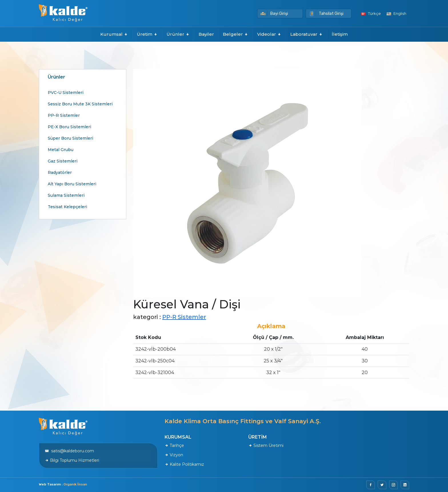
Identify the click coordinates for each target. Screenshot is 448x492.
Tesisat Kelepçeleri (67, 207)
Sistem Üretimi (266, 445)
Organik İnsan (75, 484)
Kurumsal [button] (114, 34)
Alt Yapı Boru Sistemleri (72, 184)
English (396, 13)
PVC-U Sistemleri (66, 93)
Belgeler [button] (236, 34)
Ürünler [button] (178, 34)
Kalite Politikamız (184, 464)
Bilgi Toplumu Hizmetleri (72, 460)
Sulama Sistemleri (66, 195)
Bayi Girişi (274, 14)
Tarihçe (174, 445)
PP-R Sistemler (64, 115)
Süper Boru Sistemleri (70, 138)
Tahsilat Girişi (326, 14)
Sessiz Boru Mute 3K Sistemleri (80, 104)
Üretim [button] (147, 34)
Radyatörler (60, 172)
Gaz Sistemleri (63, 161)
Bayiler (206, 34)
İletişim (340, 34)
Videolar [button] (269, 34)
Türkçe (371, 13)
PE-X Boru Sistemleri (69, 127)
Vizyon (174, 455)
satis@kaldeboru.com (69, 451)
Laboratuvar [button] (307, 34)
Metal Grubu (61, 150)
